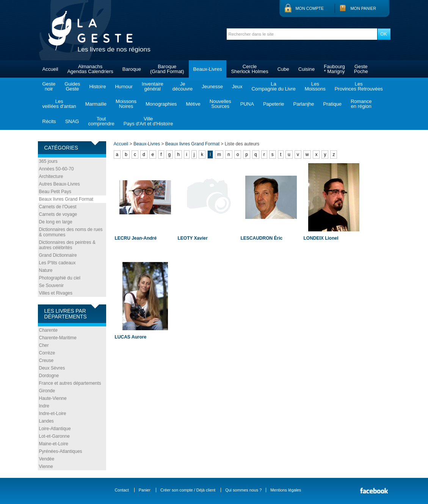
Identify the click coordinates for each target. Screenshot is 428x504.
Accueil (50, 69)
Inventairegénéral (153, 86)
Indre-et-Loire (53, 413)
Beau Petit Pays (55, 192)
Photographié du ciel (60, 278)
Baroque (132, 69)
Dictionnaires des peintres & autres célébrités (67, 245)
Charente (48, 330)
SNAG (72, 121)
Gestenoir (49, 86)
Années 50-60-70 (56, 169)
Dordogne (49, 376)
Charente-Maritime (58, 338)
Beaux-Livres (208, 69)
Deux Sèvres (52, 368)
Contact (122, 490)
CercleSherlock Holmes (249, 69)
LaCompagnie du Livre (273, 86)
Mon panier (364, 8)
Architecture (51, 176)
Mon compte (310, 8)
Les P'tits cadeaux (57, 263)
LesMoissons (315, 86)
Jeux (237, 87)
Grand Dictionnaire (58, 255)
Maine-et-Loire (54, 444)
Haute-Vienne (53, 398)
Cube (283, 69)
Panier (145, 490)
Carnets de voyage (58, 214)
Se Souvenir (51, 286)
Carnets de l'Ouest (58, 207)
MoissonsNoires (126, 104)
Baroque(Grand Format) (167, 69)
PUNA (247, 104)
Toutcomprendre (101, 121)
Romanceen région (361, 104)
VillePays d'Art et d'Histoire (148, 121)
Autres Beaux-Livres (60, 184)
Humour (124, 87)
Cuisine (306, 69)
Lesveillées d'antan (59, 104)
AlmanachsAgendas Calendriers (90, 69)
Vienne (46, 467)
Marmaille (96, 104)
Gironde (47, 391)
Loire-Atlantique (55, 429)
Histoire (97, 87)
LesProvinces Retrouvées (359, 86)
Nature (46, 270)
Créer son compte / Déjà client (188, 490)
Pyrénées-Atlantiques (61, 451)
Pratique (332, 104)
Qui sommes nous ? (243, 490)
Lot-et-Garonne (54, 436)
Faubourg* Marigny (334, 69)
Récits (49, 121)
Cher (44, 345)
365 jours (48, 161)
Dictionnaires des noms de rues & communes (71, 232)
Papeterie (274, 104)
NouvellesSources (220, 104)
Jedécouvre (183, 86)
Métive (193, 104)
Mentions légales (286, 490)
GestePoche (361, 69)
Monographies (161, 104)
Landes (46, 421)
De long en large (56, 222)
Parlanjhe (304, 104)
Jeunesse (212, 87)
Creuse (46, 360)
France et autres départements (70, 383)
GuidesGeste (72, 86)
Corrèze (47, 353)
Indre (44, 406)
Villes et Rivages (56, 293)
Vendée (47, 459)
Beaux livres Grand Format (66, 199)
